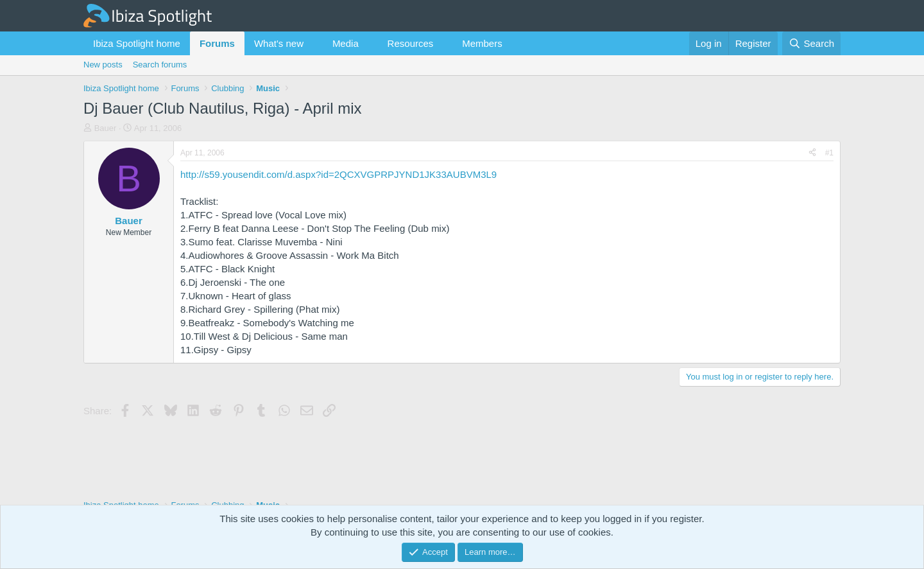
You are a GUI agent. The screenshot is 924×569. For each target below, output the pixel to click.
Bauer (106, 128)
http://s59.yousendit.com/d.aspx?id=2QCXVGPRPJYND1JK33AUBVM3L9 (338, 174)
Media (346, 43)
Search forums (160, 65)
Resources (411, 43)
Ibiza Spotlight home (137, 43)
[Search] (811, 43)
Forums (217, 43)
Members (482, 43)
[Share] (812, 153)
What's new (279, 43)
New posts (103, 65)
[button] (314, 43)
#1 (829, 153)
